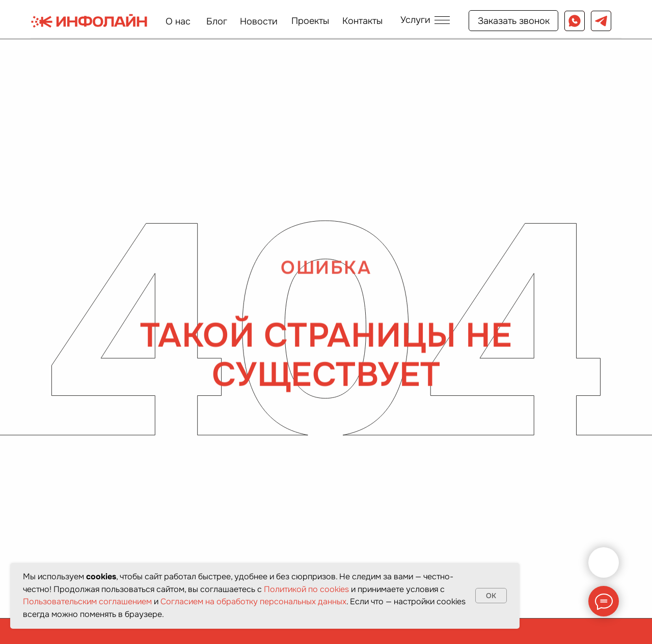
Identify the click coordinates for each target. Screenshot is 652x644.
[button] (425, 20)
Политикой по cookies (306, 589)
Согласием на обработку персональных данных (253, 601)
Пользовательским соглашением (87, 601)
